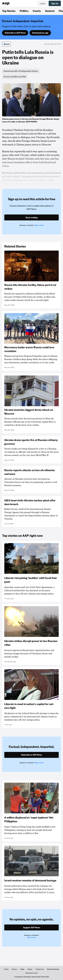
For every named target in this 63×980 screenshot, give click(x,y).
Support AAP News (32, 927)
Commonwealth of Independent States (21, 71)
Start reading (31, 217)
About (30, 969)
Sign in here (39, 225)
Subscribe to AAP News (15, 33)
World (6, 44)
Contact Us (39, 969)
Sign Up (55, 3)
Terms (6, 969)
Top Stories (9, 11)
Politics (24, 11)
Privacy (14, 969)
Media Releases (53, 969)
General (50, 11)
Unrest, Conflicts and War (15, 77)
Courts (37, 11)
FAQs (22, 969)
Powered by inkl (31, 973)
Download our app (40, 33)
